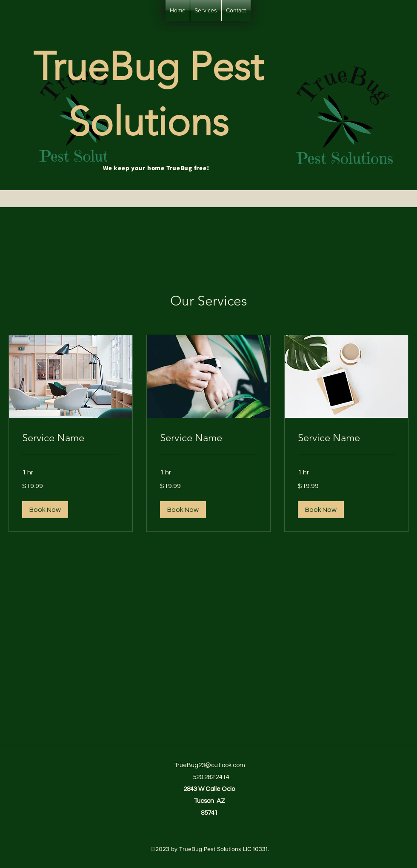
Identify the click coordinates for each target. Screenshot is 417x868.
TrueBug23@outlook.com (210, 765)
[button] (45, 510)
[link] (71, 438)
